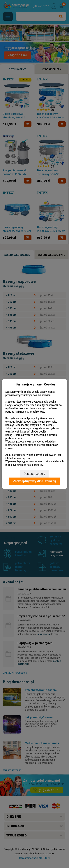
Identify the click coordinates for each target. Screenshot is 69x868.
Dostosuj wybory (34, 474)
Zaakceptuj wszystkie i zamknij (34, 481)
